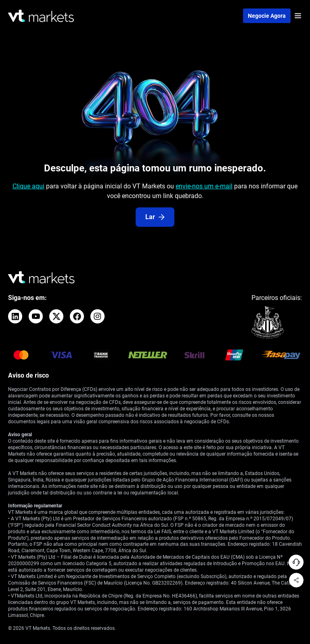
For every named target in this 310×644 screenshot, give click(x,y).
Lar (155, 217)
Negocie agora (267, 16)
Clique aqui (28, 186)
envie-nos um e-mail (204, 186)
